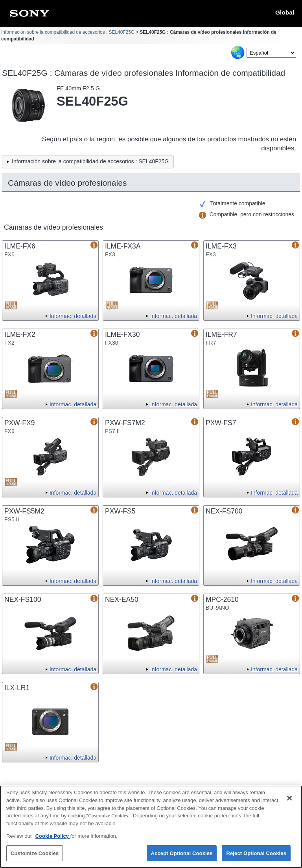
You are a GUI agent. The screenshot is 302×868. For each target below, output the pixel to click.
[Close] (289, 802)
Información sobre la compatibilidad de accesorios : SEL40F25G (68, 32)
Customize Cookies (35, 857)
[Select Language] (271, 53)
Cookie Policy (53, 840)
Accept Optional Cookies (182, 857)
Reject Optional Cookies (256, 857)
